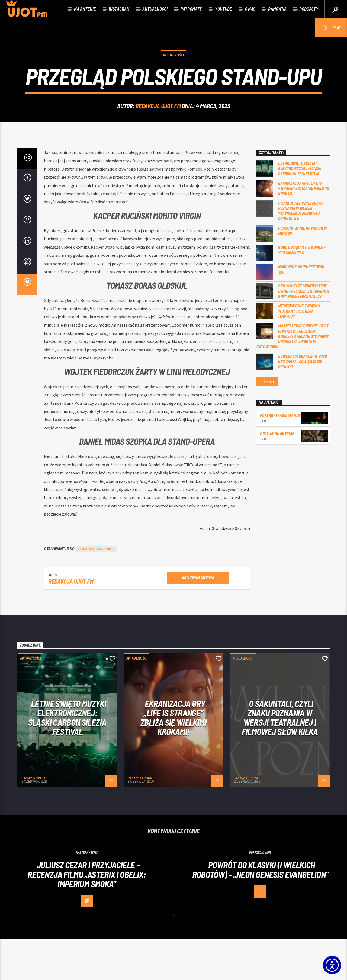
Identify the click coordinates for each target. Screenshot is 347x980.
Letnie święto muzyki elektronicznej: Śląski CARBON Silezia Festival (300, 209)
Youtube (223, 9)
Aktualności (155, 9)
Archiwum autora (198, 619)
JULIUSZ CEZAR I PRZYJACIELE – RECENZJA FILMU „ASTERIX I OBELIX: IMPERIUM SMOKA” (87, 915)
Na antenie (85, 9)
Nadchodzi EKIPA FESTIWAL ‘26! (302, 310)
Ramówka (277, 9)
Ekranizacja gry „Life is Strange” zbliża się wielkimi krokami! (304, 229)
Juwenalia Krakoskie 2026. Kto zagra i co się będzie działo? (303, 402)
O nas (250, 9)
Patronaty (191, 9)
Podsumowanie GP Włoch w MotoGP (303, 272)
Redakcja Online (33, 819)
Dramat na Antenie (277, 475)
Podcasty (309, 9)
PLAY (332, 28)
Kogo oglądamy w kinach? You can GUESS (302, 291)
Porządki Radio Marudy (281, 456)
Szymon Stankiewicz (96, 590)
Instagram (119, 9)
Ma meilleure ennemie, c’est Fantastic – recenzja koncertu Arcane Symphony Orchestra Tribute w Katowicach (293, 377)
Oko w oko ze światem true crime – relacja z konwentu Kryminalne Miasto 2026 (304, 332)
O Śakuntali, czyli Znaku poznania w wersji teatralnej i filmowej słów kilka (301, 252)
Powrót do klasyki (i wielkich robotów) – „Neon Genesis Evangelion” (260, 911)
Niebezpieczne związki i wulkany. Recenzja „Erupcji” (299, 352)
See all (267, 423)
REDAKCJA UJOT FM (158, 126)
